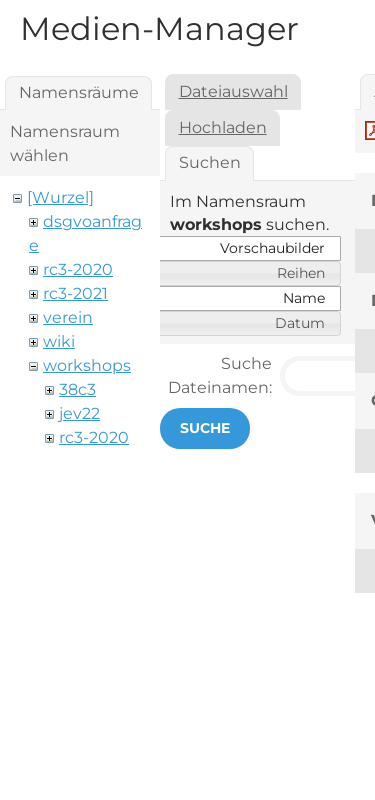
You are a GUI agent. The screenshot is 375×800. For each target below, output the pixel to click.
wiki (59, 341)
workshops (87, 365)
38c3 (77, 389)
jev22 (79, 413)
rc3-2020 (78, 269)
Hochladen (223, 127)
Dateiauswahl (233, 91)
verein (68, 317)
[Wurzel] (60, 197)
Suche (205, 428)
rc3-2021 (75, 293)
